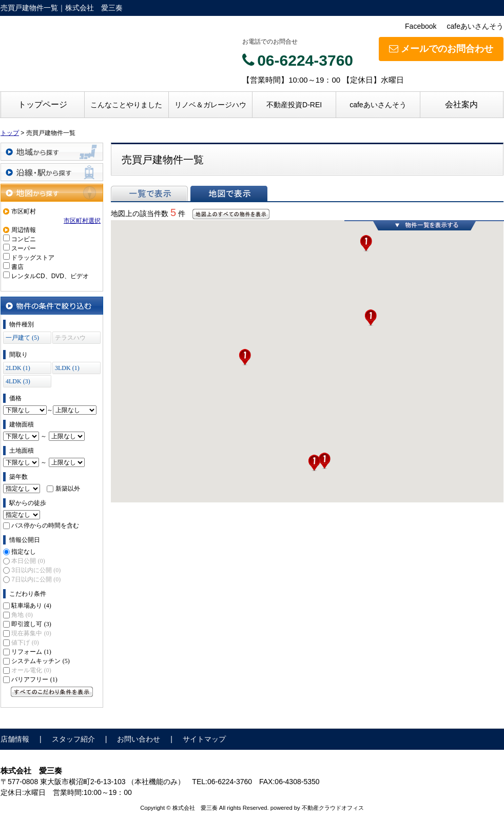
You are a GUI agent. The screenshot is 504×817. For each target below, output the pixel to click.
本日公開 (28, 561)
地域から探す (52, 152)
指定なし (24, 552)
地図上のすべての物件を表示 (231, 214)
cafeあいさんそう (475, 26)
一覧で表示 (149, 193)
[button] (314, 463)
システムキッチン (40, 661)
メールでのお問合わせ (441, 49)
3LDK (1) (67, 368)
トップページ (43, 104)
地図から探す (52, 193)
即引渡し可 (31, 624)
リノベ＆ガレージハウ (210, 105)
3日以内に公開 (36, 570)
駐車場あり (31, 606)
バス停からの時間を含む (45, 526)
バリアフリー (34, 679)
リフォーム (31, 652)
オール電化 (31, 670)
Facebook (421, 26)
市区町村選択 (82, 221)
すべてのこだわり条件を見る (52, 692)
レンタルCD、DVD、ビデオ (50, 276)
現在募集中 (31, 633)
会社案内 (461, 104)
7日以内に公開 (36, 579)
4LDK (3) (18, 381)
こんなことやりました (126, 105)
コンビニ (24, 239)
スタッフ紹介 (73, 739)
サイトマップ (204, 739)
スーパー (24, 248)
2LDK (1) (18, 368)
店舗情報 (15, 739)
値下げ (25, 643)
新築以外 (68, 489)
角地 (22, 615)
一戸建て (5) (22, 338)
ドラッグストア (33, 258)
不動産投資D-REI (294, 105)
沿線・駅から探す (52, 172)
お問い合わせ (139, 739)
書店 (17, 267)
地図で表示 (229, 193)
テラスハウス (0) (70, 339)
